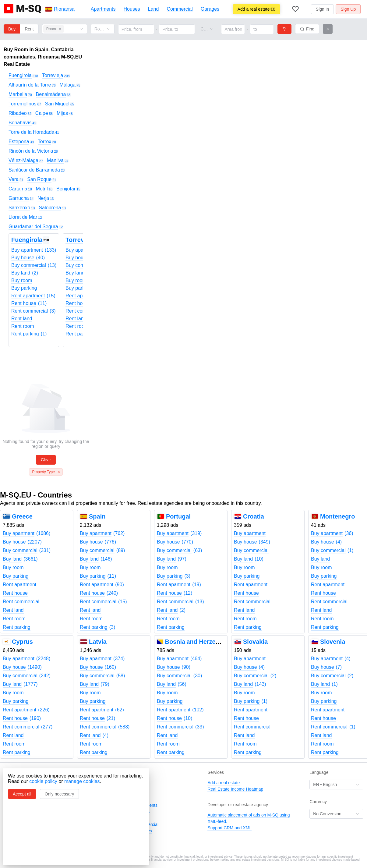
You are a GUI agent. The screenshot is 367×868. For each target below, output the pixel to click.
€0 (256, 9)
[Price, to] (177, 29)
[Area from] (233, 29)
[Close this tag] (60, 29)
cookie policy (43, 781)
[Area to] (262, 29)
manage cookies (82, 781)
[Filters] (284, 29)
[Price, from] (136, 29)
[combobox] (204, 29)
